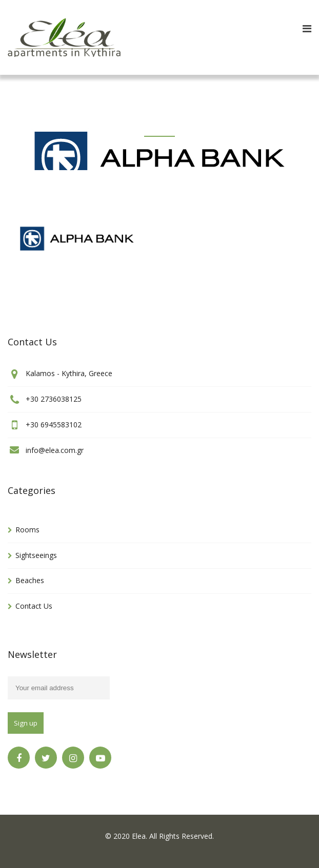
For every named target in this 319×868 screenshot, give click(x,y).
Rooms (27, 530)
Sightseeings (36, 555)
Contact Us (34, 606)
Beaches (30, 580)
